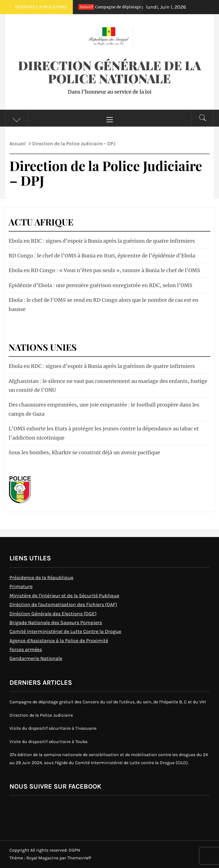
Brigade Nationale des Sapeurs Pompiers (56, 623)
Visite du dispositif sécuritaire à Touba (48, 742)
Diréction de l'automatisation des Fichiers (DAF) (63, 604)
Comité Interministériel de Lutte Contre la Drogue (65, 631)
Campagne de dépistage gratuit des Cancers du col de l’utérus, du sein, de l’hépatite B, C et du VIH (108, 702)
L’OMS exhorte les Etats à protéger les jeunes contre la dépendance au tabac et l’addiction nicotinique (104, 433)
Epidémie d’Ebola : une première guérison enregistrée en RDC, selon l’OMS (100, 285)
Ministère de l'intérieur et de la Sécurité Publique (64, 596)
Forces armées (26, 649)
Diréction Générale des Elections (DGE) (53, 614)
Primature (21, 586)
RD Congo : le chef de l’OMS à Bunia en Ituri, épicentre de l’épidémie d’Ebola (102, 256)
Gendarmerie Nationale (36, 658)
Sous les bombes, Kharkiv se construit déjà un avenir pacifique (84, 452)
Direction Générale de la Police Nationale (109, 72)
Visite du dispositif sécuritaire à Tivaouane (53, 728)
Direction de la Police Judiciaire (41, 715)
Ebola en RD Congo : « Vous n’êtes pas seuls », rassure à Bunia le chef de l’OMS (104, 270)
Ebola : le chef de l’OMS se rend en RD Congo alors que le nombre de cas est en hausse (104, 304)
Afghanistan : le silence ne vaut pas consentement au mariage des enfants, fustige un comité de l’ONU (108, 386)
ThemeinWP (79, 858)
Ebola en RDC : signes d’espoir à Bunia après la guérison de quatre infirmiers (102, 241)
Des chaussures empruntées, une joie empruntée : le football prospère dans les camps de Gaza (104, 409)
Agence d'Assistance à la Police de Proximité (59, 641)
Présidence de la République (41, 578)
